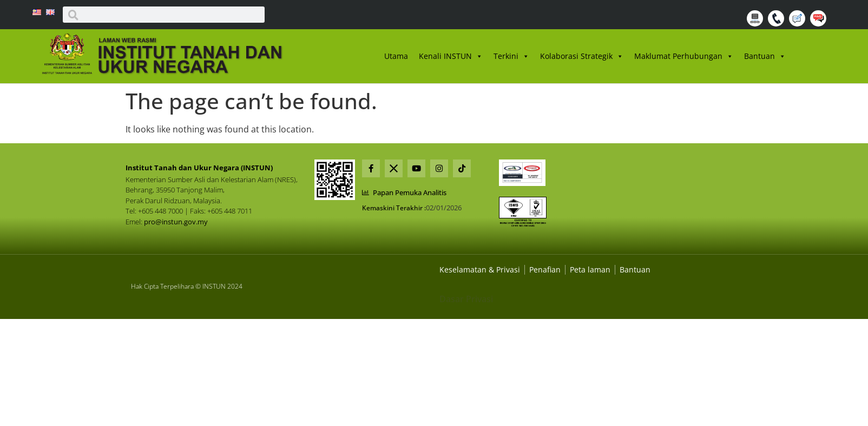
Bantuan (765, 56)
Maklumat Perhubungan (684, 56)
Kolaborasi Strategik (582, 56)
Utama (396, 56)
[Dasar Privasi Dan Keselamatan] (545, 269)
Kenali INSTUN (451, 56)
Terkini (511, 56)
